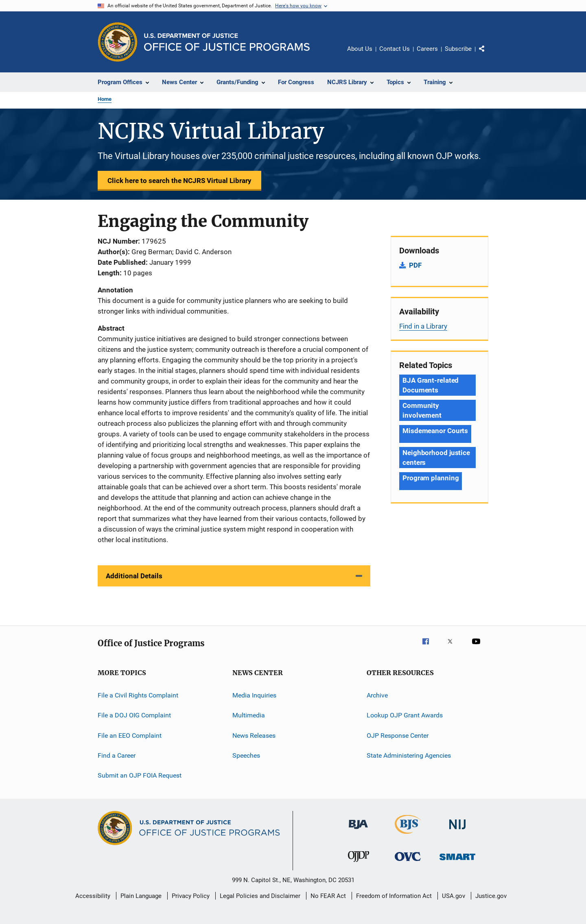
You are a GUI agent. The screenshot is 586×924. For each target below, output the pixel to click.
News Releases (254, 735)
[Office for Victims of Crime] (408, 862)
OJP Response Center (398, 735)
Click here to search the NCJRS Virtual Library (179, 181)
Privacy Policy (191, 896)
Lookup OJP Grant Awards (405, 715)
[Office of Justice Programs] (118, 42)
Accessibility (93, 896)
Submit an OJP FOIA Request (140, 775)
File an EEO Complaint (130, 735)
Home (105, 99)
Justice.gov (491, 896)
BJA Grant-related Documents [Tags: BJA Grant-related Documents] (431, 385)
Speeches (246, 755)
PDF (415, 265)
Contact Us (395, 49)
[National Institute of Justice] (457, 831)
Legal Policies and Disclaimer (260, 896)
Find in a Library (423, 326)
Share (488, 54)
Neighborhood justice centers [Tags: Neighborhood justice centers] (436, 458)
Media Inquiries (254, 695)
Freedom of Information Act (394, 896)
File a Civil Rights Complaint (138, 695)
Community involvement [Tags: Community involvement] (422, 410)
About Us (360, 49)
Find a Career (117, 755)
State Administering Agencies (409, 755)
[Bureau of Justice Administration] (358, 830)
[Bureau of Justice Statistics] (408, 835)
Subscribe (458, 49)
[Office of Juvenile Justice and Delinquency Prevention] (359, 863)
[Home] (227, 42)
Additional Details (134, 576)
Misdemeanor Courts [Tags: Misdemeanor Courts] (435, 431)
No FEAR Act (328, 896)
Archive (377, 695)
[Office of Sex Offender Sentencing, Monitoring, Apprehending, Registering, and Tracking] (457, 862)
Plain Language (141, 896)
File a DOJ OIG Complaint (134, 715)
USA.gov (454, 896)
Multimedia (249, 715)
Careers (427, 49)
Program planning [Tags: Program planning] (431, 478)
